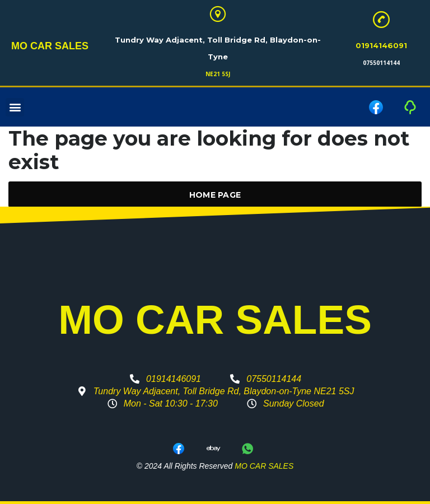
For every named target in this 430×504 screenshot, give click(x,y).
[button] (15, 107)
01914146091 (381, 45)
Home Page (215, 195)
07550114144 (381, 63)
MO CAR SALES (50, 46)
